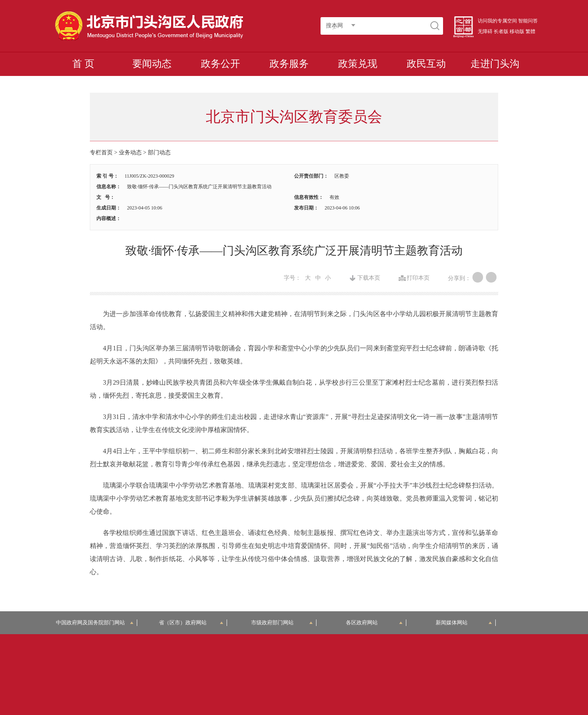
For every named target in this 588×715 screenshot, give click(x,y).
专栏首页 (101, 153)
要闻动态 (152, 64)
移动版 (517, 31)
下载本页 (369, 278)
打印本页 (418, 278)
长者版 (501, 31)
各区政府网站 (374, 623)
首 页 (83, 64)
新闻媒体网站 (464, 623)
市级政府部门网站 (282, 623)
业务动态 (130, 153)
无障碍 (485, 31)
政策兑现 (358, 64)
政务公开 (220, 64)
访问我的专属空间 (497, 21)
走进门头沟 (495, 64)
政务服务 (289, 64)
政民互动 (426, 64)
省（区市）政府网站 (191, 623)
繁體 (530, 31)
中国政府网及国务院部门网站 (95, 623)
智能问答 (528, 21)
